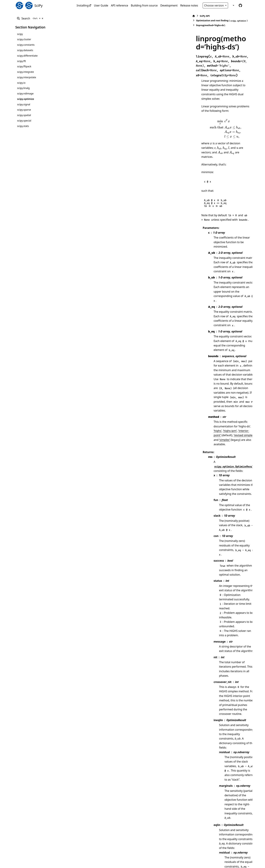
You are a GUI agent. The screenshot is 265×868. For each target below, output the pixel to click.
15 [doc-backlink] (97, 815)
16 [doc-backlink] (97, 824)
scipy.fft (21, 61)
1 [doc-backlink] (101, 797)
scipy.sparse (24, 110)
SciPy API (98, 16)
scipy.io (21, 83)
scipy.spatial (24, 115)
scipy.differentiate (27, 56)
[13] (231, 740)
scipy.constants (26, 45)
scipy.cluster (24, 39)
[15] (160, 689)
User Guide (101, 5)
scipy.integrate (25, 72)
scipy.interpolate (26, 77)
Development (169, 5)
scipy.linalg (23, 88)
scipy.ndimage (25, 93)
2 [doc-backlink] (103, 797)
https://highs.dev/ (135, 801)
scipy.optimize (25, 99)
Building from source (144, 5)
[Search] (31, 18)
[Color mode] (233, 5)
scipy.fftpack (24, 66)
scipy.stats (23, 126)
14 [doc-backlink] (97, 806)
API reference (119, 5)
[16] (191, 694)
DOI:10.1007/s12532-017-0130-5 (172, 810)
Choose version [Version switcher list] (214, 5)
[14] (238, 740)
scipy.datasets (25, 50)
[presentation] (168, 80)
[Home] (87, 16)
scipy (20, 34)
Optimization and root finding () (133, 16)
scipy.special (24, 121)
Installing (83, 5)
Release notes (189, 5)
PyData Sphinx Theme (227, 860)
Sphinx (38, 863)
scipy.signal (24, 104)
